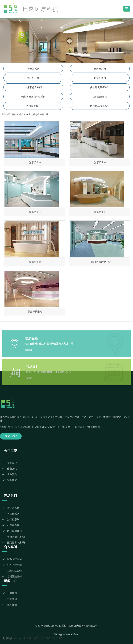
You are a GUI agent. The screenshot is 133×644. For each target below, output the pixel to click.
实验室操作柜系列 (17, 537)
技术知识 (12, 605)
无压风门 (46, 638)
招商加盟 (12, 480)
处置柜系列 (100, 78)
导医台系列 (100, 69)
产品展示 (21, 114)
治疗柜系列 (33, 78)
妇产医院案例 (14, 565)
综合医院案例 (14, 559)
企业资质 (12, 474)
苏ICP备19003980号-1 (66, 635)
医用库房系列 (33, 106)
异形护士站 (43, 114)
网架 (36, 638)
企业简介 (12, 463)
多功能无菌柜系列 (100, 87)
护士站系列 (33, 69)
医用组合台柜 (100, 97)
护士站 (18, 638)
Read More (11, 436)
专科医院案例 (14, 577)
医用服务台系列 (33, 87)
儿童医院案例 (14, 571)
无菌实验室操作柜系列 (33, 97)
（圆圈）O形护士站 (100, 262)
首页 (14, 114)
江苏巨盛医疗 (76, 626)
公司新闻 (12, 593)
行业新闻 (12, 599)
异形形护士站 (35, 312)
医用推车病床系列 (100, 106)
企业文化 (12, 469)
